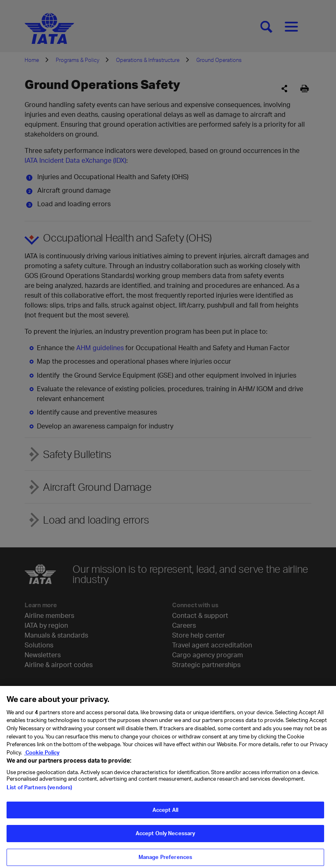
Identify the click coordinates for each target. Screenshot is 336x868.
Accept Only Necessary (166, 844)
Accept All (165, 820)
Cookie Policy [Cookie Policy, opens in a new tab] (42, 763)
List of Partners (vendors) (39, 798)
